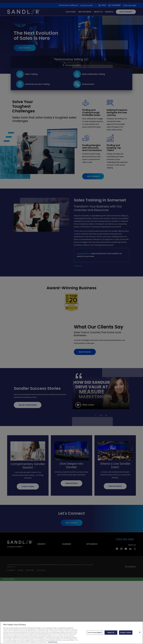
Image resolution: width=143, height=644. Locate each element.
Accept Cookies (126, 633)
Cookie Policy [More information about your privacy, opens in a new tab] (53, 642)
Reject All (111, 633)
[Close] (140, 632)
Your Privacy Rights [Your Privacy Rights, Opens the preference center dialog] (95, 633)
